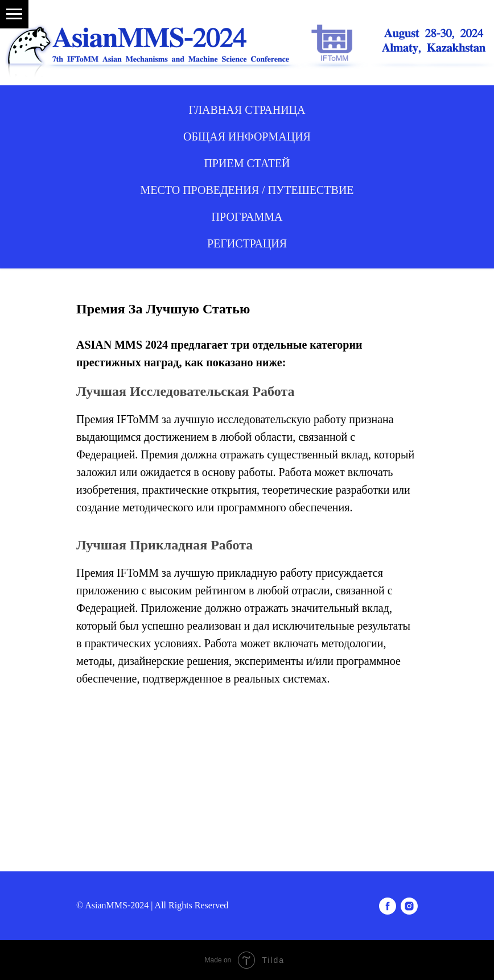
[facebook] (388, 906)
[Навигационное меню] (14, 14)
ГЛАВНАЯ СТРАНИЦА (247, 110)
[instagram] (409, 906)
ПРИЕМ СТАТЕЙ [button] (247, 163)
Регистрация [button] (247, 243)
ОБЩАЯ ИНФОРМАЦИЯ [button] (247, 137)
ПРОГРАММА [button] (247, 217)
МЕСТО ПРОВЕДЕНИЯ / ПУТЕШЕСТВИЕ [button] (247, 190)
